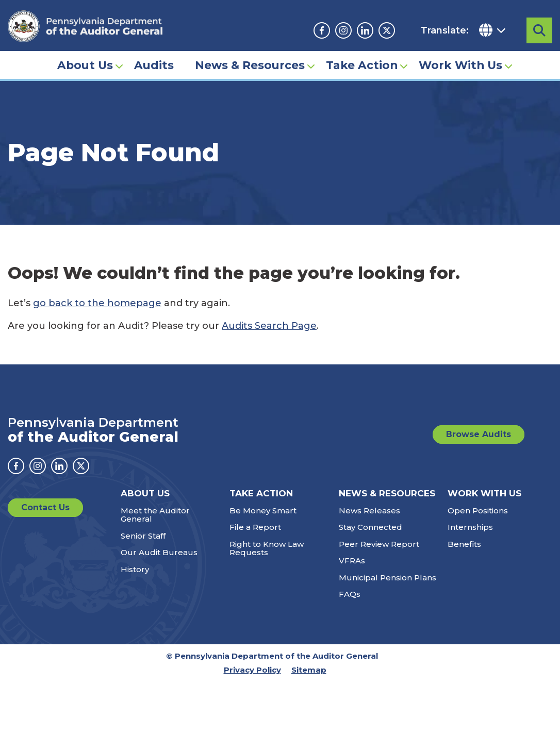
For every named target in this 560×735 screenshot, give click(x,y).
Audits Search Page (269, 326)
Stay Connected (370, 527)
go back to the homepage (97, 303)
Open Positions (478, 511)
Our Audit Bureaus (159, 552)
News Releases (369, 511)
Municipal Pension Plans (388, 578)
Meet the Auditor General (155, 515)
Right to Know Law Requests (267, 548)
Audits (154, 65)
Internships (470, 527)
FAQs (350, 594)
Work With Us (460, 65)
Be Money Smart (263, 511)
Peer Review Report (379, 544)
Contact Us (45, 507)
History (135, 569)
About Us (85, 65)
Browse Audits (479, 434)
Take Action (362, 65)
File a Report (255, 527)
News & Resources (250, 65)
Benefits (464, 544)
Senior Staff (143, 536)
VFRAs (352, 561)
